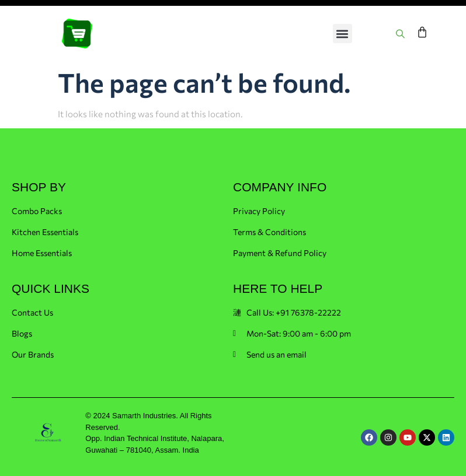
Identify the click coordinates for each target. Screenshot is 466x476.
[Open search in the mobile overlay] (402, 34)
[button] (342, 34)
